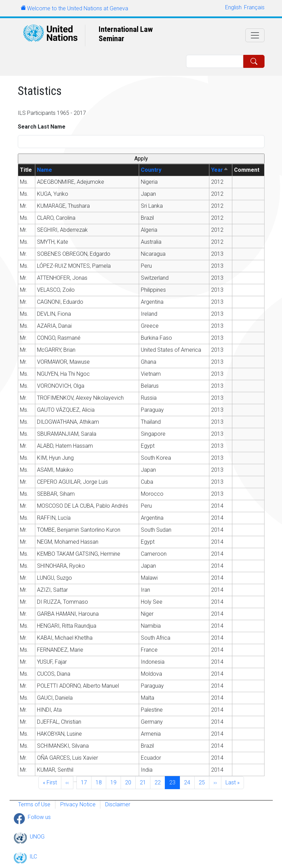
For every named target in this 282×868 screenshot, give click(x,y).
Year (220, 170)
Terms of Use (34, 804)
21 (145, 782)
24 (189, 782)
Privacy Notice (78, 804)
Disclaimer (118, 804)
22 (160, 782)
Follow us (39, 817)
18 (101, 782)
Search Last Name (42, 127)
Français (254, 7)
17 (86, 782)
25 (204, 782)
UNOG (37, 837)
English (233, 7)
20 (130, 782)
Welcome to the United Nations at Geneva (78, 8)
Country (151, 170)
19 (115, 782)
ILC (33, 857)
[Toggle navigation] (255, 35)
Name (45, 170)
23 (174, 782)
